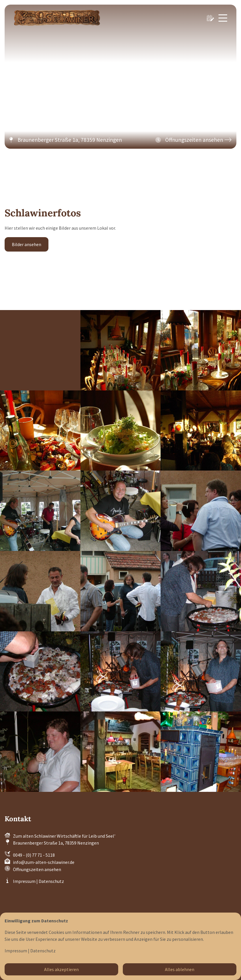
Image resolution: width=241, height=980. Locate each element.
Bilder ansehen (27, 244)
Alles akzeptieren (61, 969)
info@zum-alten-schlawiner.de (44, 862)
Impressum (24, 881)
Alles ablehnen (180, 969)
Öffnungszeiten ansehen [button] (37, 869)
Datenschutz (51, 881)
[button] (194, 140)
